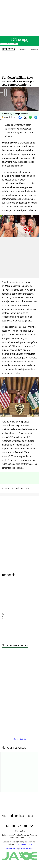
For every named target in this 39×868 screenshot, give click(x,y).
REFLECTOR (8, 49)
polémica (20, 488)
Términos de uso (12, 848)
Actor (13, 488)
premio (27, 488)
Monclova (23, 50)
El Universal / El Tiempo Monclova (15, 114)
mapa (30, 844)
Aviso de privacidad (26, 848)
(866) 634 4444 (20, 844)
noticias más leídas (20, 739)
